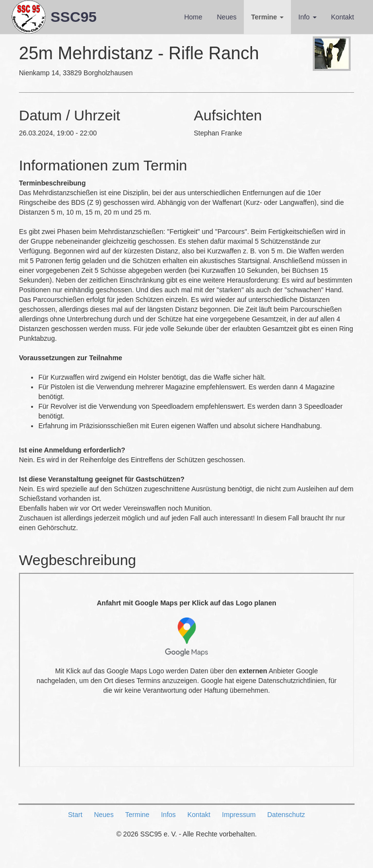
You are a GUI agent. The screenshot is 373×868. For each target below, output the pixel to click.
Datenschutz (286, 815)
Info (307, 17)
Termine (267, 17)
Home (193, 17)
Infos (168, 815)
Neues (226, 17)
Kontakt (343, 17)
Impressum (239, 815)
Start (75, 815)
